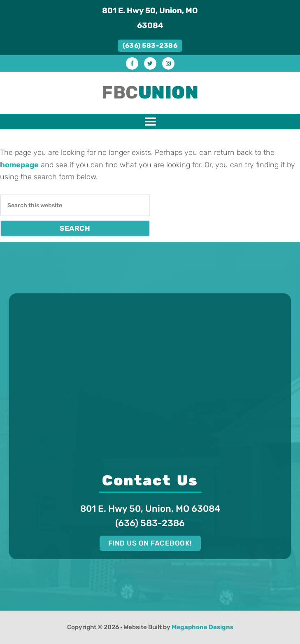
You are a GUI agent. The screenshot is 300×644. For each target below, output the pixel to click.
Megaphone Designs (202, 627)
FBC (150, 93)
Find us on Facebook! (150, 543)
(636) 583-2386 (150, 46)
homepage (19, 165)
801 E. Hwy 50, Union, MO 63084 (150, 18)
